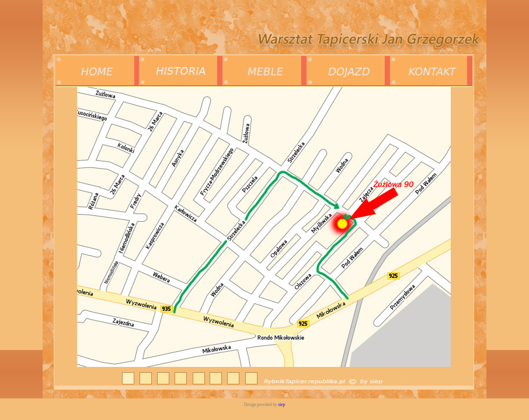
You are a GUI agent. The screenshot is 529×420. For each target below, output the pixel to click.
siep (281, 405)
